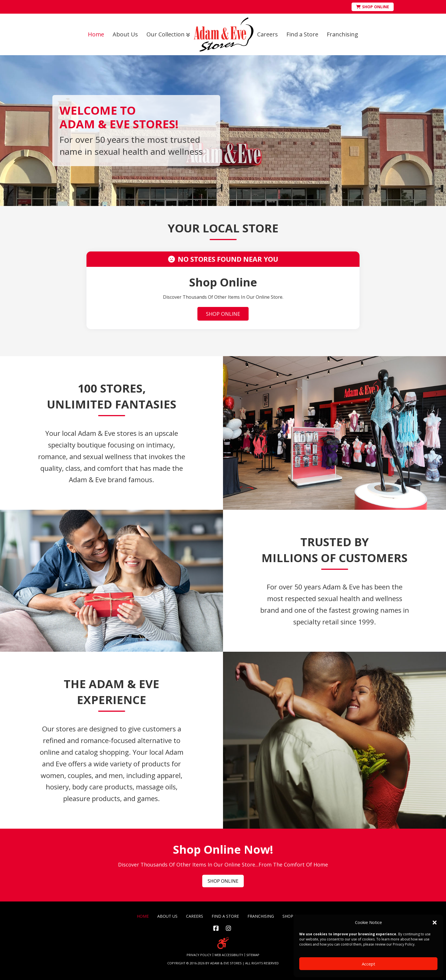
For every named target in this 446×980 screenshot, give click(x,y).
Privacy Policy (404, 944)
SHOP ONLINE (223, 314)
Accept (368, 964)
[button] (435, 923)
